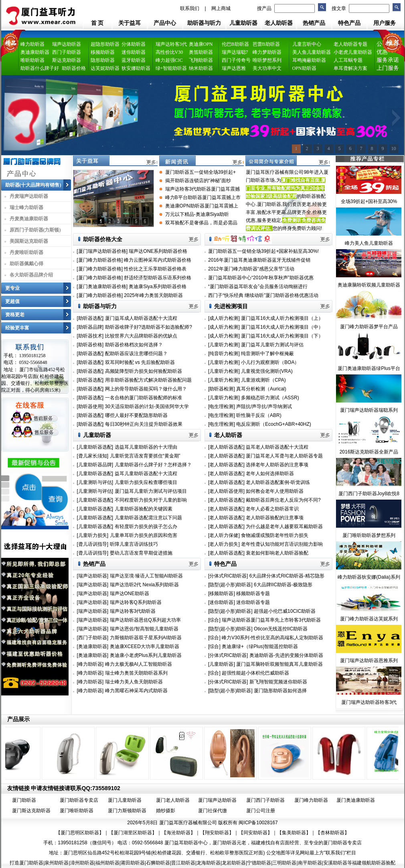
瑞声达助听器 (67, 44)
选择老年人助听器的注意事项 (277, 465)
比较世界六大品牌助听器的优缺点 (141, 336)
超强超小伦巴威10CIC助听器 (285, 611)
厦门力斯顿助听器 (127, 811)
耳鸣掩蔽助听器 (309, 60)
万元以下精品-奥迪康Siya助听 (197, 214)
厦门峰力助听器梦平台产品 (369, 327)
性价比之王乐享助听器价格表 (155, 269)
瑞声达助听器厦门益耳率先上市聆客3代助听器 (271, 620)
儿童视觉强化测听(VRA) (267, 371)
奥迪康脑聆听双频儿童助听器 (369, 285)
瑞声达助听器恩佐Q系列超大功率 (145, 620)
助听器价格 (74, 68)
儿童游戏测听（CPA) (263, 380)
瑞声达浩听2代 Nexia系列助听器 (145, 585)
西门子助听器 (67, 52)
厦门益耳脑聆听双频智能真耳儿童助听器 (279, 664)
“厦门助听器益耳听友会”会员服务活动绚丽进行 (258, 287)
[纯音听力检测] (224, 354)
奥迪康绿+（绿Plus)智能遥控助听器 (260, 646)
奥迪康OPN (201, 44)
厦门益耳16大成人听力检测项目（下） (282, 336)
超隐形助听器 (105, 44)
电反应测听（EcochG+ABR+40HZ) (274, 424)
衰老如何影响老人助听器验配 (277, 553)
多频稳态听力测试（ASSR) (270, 398)
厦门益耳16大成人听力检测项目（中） (282, 327)
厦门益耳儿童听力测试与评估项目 (151, 491)
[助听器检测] (222, 389)
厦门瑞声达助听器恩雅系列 (369, 661)
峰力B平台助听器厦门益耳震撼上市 (203, 197)
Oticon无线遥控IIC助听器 (281, 629)
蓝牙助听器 (134, 60)
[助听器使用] (90, 407)
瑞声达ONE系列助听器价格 (158, 251)
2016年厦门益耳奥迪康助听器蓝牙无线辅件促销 (259, 260)
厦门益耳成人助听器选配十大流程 (141, 318)
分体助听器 (134, 44)
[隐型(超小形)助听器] (230, 585)
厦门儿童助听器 (125, 800)
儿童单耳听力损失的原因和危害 (144, 535)
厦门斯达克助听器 (31, 811)
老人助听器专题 (350, 44)
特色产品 (349, 23)
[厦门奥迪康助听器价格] (102, 287)
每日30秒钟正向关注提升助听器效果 (144, 424)
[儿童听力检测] (224, 345)
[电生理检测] (222, 407)
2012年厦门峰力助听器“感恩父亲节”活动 (251, 269)
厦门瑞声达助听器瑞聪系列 (369, 410)
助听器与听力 (204, 23)
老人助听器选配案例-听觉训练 (278, 482)
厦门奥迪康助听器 (356, 800)
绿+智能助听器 (171, 68)
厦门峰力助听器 (311, 800)
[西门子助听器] (93, 638)
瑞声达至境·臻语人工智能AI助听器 (147, 576)
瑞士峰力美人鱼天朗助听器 (134, 682)
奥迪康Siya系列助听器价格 (157, 287)
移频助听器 (103, 52)
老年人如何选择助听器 (270, 474)
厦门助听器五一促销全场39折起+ (200, 172)
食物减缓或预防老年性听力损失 (275, 535)
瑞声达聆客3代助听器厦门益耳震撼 (203, 189)
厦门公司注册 (261, 811)
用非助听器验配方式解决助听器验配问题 (148, 380)
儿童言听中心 (307, 44)
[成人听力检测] (224, 318)
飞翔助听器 (201, 60)
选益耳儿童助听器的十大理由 (146, 447)
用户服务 (385, 23)
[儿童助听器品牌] (95, 465)
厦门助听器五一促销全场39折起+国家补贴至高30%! (263, 251)
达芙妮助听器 (105, 68)
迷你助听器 (134, 52)
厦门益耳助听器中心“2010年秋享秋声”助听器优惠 (261, 278)
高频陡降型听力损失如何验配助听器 (144, 371)
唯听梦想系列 (267, 60)
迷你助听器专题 (253, 602)
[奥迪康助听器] (93, 646)
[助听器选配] (90, 318)
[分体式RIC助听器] (228, 576)
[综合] (214, 620)
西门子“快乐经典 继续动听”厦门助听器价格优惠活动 (263, 295)
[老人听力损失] (225, 544)
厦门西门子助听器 (265, 800)
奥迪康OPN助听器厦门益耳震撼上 (202, 206)
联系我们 (190, 8)
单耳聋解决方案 (350, 68)
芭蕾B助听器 (266, 44)
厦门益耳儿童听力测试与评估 (272, 345)
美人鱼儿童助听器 (312, 52)
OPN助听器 (304, 68)
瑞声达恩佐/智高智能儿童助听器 (144, 629)
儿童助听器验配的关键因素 (144, 509)
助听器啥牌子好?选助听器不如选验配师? (149, 327)
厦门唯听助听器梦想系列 (369, 535)
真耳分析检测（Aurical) (261, 389)
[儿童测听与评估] (95, 482)
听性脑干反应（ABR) (259, 415)
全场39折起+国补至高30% (369, 201)
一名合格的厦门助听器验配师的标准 (144, 398)
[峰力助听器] (90, 664)
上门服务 (388, 68)
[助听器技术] (90, 336)
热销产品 (314, 23)
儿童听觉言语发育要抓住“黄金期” (145, 456)
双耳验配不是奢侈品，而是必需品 (201, 223)
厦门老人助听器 (173, 800)
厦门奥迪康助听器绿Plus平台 (369, 368)
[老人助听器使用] (227, 491)
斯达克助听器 (67, 60)
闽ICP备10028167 (258, 823)
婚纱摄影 (166, 811)
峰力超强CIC (169, 60)
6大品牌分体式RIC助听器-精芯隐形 (287, 576)
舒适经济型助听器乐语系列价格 (158, 278)
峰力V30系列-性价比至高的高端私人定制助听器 (272, 638)
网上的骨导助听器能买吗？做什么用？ (146, 389)
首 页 (97, 23)
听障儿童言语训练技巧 (134, 544)
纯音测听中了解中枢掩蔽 (267, 354)
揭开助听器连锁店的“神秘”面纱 (198, 181)
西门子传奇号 (236, 60)
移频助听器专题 (253, 594)
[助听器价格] (90, 345)
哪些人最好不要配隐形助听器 (136, 415)
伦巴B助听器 (235, 44)
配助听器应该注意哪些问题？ (136, 354)
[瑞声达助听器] (93, 576)
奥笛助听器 (201, 52)
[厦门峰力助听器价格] (100, 260)
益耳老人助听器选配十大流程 (277, 447)
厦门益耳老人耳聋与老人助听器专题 (284, 456)
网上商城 (221, 8)
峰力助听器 (32, 44)
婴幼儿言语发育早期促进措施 (141, 553)
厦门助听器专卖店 (79, 800)
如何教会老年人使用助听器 (275, 491)
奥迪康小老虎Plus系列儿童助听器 (146, 655)
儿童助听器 (243, 23)
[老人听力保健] (225, 535)
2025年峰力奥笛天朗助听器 (153, 295)
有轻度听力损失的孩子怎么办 (146, 526)
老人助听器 (279, 23)
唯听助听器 (32, 60)
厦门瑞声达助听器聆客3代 (369, 702)
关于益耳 (130, 23)
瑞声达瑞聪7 (235, 52)
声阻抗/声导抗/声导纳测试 (264, 407)
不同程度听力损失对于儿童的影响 (151, 500)
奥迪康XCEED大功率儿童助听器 (145, 646)
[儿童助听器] (222, 664)
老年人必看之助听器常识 (272, 509)
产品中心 (165, 23)
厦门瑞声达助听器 (217, 800)
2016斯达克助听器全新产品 (369, 452)
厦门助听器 (24, 800)
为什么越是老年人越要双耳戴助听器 (284, 526)
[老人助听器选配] (227, 447)
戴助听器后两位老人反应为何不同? (283, 500)
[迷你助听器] (222, 602)
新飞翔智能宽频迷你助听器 (278, 682)
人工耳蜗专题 (348, 60)
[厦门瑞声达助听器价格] (102, 251)
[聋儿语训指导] (93, 544)
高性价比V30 (169, 52)
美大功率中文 (267, 68)
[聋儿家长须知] (93, 456)
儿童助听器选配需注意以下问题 (148, 518)
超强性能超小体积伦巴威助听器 (255, 673)
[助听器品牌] (90, 327)
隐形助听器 (103, 60)
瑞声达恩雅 (234, 68)
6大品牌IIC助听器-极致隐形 (283, 585)
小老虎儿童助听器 (353, 52)
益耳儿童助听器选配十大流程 (146, 474)
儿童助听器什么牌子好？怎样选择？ (153, 465)
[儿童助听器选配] (95, 447)
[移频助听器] (222, 594)
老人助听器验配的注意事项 (275, 518)
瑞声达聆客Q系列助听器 (136, 602)
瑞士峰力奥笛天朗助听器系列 (136, 673)
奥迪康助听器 (35, 52)
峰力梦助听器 (267, 52)
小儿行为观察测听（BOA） (270, 362)
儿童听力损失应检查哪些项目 (146, 482)
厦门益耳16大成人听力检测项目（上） (282, 318)
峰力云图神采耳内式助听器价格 (158, 260)
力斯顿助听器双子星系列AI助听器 (146, 638)
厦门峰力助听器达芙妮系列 (369, 619)
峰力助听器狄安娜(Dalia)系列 (369, 577)
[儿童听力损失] (93, 535)
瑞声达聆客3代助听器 (133, 611)
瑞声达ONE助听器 (130, 594)
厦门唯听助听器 (77, 811)
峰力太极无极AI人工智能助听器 (139, 664)
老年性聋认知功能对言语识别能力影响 (282, 544)
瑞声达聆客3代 (171, 44)
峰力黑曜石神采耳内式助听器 (136, 691)
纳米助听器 (201, 68)
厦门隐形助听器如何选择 (280, 691)
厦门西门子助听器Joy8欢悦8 (369, 494)
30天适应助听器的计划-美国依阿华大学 (147, 407)
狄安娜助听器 (136, 68)
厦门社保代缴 (213, 811)
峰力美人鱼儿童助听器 (369, 243)
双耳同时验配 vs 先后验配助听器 (140, 362)
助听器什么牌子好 (40, 68)
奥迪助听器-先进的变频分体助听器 (286, 655)
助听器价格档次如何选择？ (134, 345)
